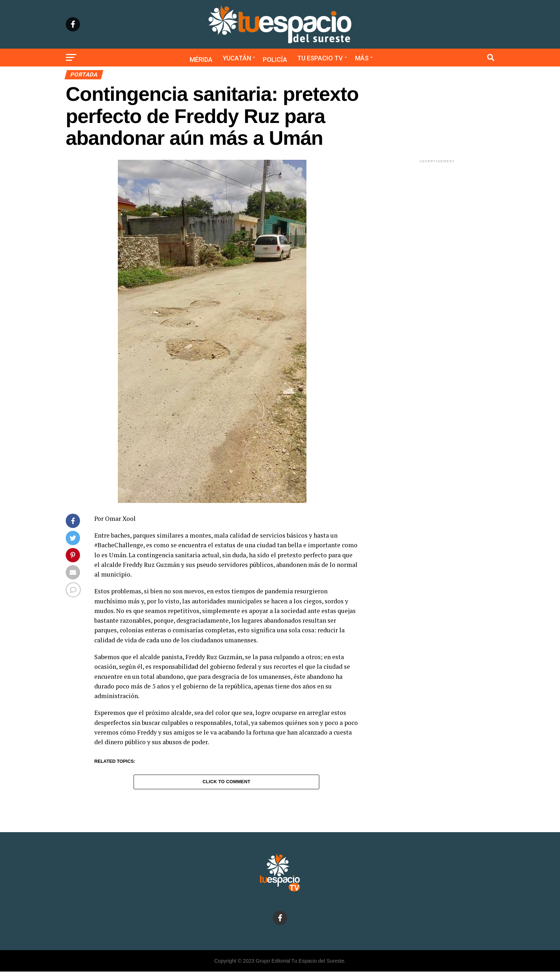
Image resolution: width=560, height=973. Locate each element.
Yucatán (237, 58)
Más (362, 58)
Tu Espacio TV (320, 58)
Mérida (201, 60)
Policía (275, 60)
